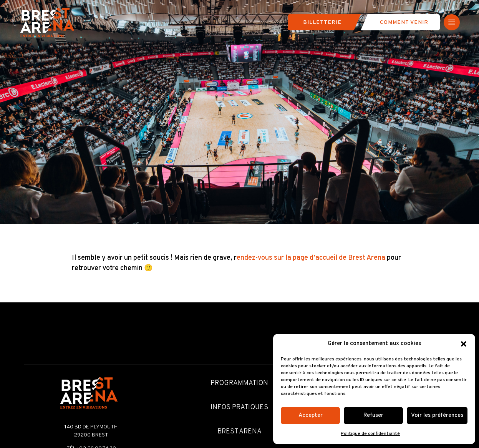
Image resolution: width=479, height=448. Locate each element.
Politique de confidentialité (370, 434)
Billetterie (322, 22)
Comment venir (404, 22)
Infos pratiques (239, 407)
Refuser (373, 416)
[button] (464, 344)
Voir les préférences (437, 416)
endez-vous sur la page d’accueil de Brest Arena (311, 258)
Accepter (311, 416)
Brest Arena (239, 432)
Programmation (239, 383)
